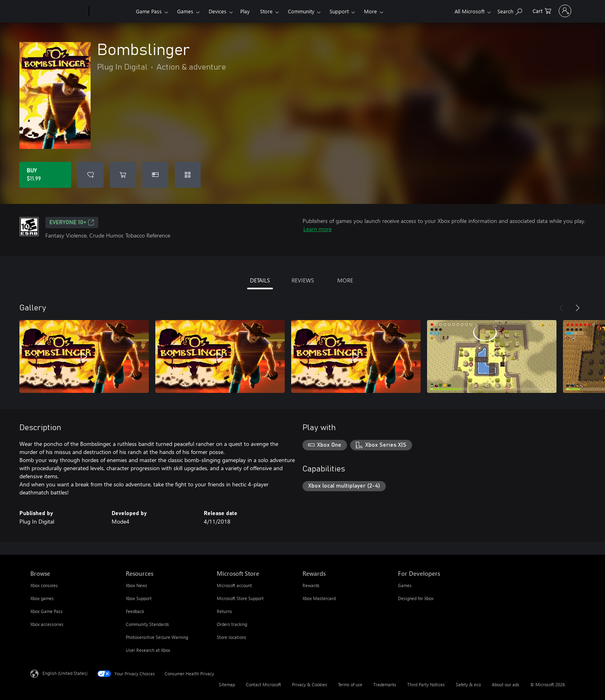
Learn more (317, 229)
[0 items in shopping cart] (520, 10)
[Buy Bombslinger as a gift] (155, 175)
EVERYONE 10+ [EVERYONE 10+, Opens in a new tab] (72, 223)
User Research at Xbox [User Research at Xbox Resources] (148, 650)
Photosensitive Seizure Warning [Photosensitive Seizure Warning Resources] (157, 637)
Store (266, 11)
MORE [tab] (345, 280)
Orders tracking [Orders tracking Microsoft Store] (232, 624)
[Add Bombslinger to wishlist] (91, 175)
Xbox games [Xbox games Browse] (42, 598)
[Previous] (561, 308)
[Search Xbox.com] (488, 10)
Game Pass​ (149, 11)
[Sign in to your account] (554, 11)
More (370, 11)
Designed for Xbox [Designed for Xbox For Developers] (416, 598)
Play (245, 11)
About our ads (506, 684)
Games (185, 11)
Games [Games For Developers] (405, 585)
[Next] (577, 308)
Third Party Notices (426, 684)
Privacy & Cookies (310, 684)
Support (339, 11)
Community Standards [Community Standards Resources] (147, 624)
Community (301, 11)
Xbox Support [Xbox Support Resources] (139, 598)
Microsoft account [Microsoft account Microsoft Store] (234, 585)
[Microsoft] (58, 11)
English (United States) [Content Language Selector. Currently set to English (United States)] (65, 673)
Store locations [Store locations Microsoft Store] (232, 637)
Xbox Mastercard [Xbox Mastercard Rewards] (319, 598)
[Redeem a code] (188, 175)
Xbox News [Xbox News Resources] (136, 585)
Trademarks (385, 684)
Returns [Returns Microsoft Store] (224, 611)
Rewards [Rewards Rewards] (311, 585)
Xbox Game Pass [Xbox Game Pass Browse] (47, 611)
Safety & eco (468, 684)
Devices (218, 11)
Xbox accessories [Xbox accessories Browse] (47, 624)
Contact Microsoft (263, 684)
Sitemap (227, 684)
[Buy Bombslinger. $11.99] (45, 175)
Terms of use (350, 684)
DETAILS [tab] (260, 280)
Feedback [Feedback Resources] (135, 611)
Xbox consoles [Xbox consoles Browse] (44, 585)
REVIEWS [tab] (303, 280)
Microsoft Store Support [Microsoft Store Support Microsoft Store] (240, 598)
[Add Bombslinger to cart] (123, 175)
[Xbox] (111, 11)
